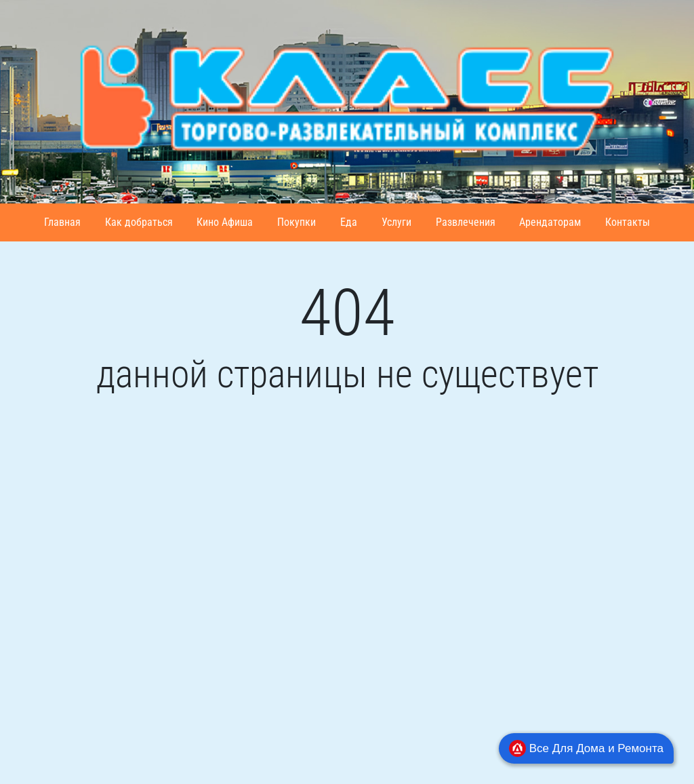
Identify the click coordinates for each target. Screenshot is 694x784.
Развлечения (466, 222)
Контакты (628, 222)
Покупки (297, 222)
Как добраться (139, 222)
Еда (349, 222)
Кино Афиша (225, 222)
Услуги (396, 222)
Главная (62, 222)
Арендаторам (550, 222)
